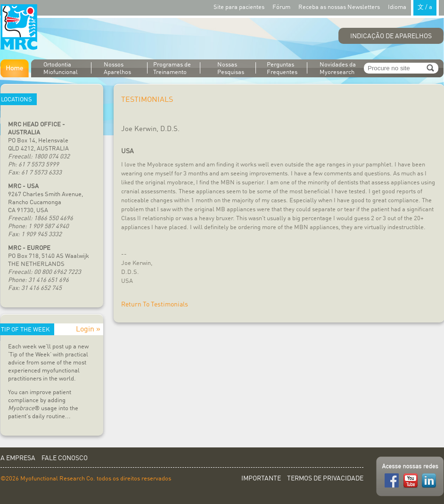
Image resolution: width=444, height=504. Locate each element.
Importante (261, 479)
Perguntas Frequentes (282, 69)
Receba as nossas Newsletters (339, 7)
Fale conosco (65, 458)
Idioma (413, 7)
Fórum (281, 7)
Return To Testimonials (155, 305)
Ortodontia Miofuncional (61, 69)
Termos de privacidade (325, 479)
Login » (88, 330)
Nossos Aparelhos (117, 69)
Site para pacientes (239, 7)
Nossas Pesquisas (231, 69)
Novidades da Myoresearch (338, 69)
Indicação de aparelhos (391, 36)
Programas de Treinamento (172, 69)
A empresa (18, 458)
